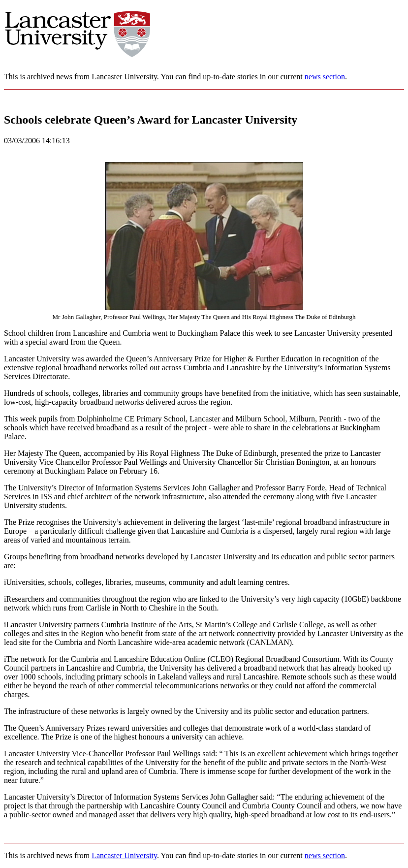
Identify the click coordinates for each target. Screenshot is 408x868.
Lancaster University (124, 855)
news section (325, 77)
